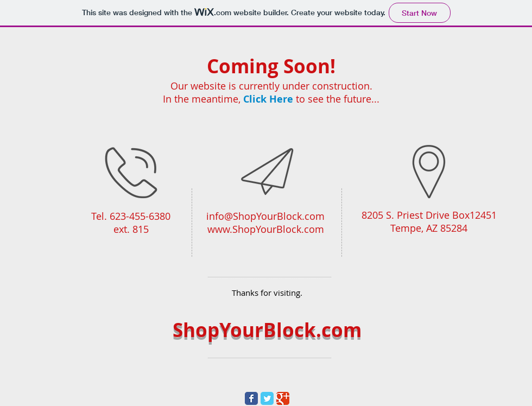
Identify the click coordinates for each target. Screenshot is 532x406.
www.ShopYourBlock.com (266, 229)
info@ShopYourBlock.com (265, 216)
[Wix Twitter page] (267, 398)
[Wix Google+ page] (283, 398)
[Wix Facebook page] (251, 398)
